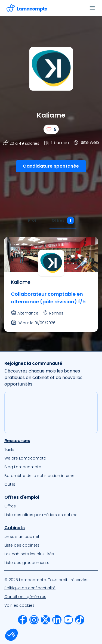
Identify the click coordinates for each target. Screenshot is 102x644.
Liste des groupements (27, 563)
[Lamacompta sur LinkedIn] (57, 620)
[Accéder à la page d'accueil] (27, 8)
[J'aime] (51, 129)
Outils (10, 484)
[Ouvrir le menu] (92, 8)
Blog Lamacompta (23, 467)
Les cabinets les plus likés (29, 554)
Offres (10, 506)
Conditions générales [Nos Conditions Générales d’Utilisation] (25, 597)
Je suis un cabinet (22, 537)
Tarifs (9, 449)
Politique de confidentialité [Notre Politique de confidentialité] (30, 588)
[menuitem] (51, 449)
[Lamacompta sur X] (45, 620)
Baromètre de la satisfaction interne (39, 476)
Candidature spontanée (51, 166)
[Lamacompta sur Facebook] (23, 620)
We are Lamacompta (25, 458)
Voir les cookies (19, 605)
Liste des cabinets (22, 545)
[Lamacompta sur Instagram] (34, 620)
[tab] (33, 221)
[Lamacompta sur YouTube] (68, 620)
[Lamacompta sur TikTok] (80, 620)
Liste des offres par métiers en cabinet (42, 515)
